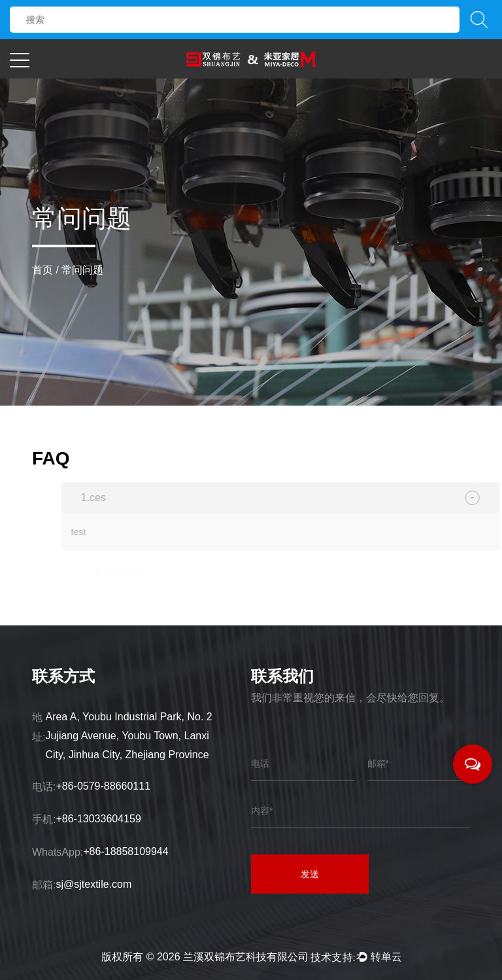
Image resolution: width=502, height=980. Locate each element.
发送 (310, 874)
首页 (42, 270)
